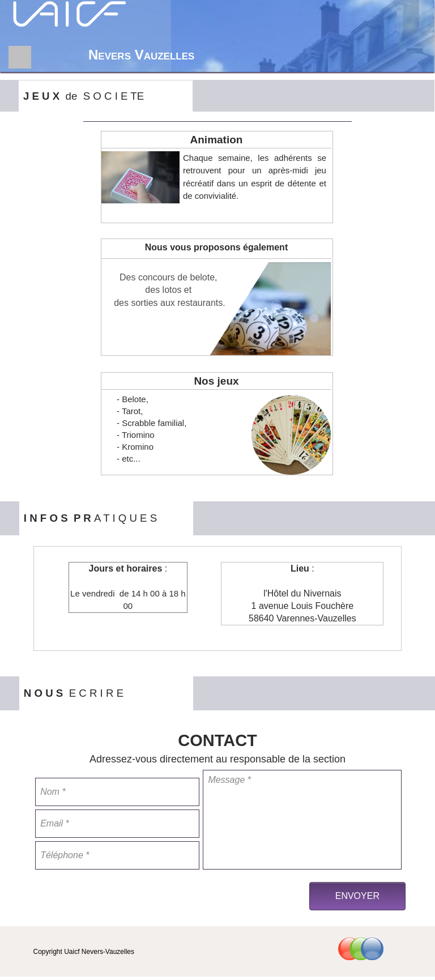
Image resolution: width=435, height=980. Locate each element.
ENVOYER (357, 896)
